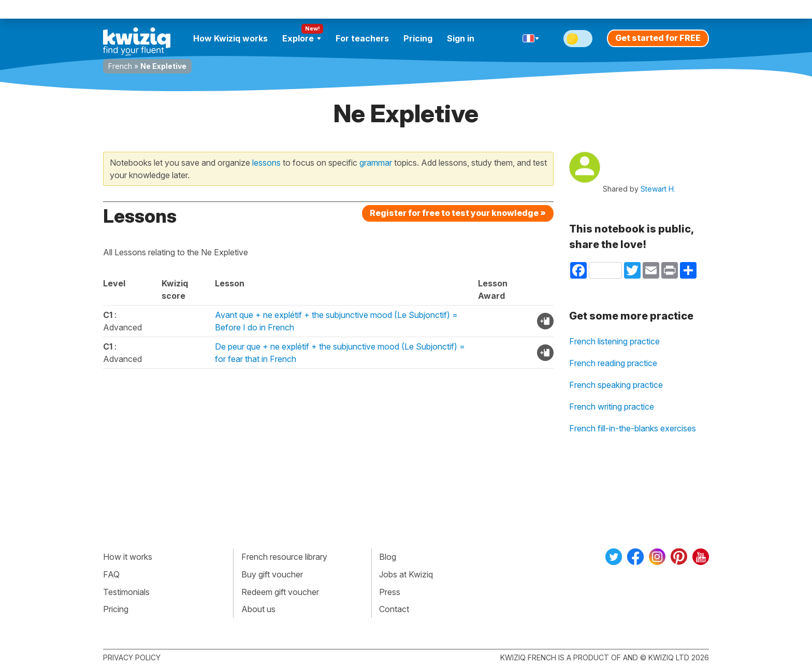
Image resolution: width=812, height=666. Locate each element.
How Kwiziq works (230, 38)
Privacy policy (132, 657)
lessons (266, 163)
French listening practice (614, 341)
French (120, 66)
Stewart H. (658, 189)
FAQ (111, 574)
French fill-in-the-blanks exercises (633, 428)
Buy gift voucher (272, 574)
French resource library (284, 557)
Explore (302, 38)
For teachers (362, 38)
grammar (376, 163)
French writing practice (612, 407)
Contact (394, 609)
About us (258, 609)
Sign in (461, 38)
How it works (128, 557)
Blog (388, 557)
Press (390, 592)
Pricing (418, 38)
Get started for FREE (658, 38)
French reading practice (613, 363)
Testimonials (126, 592)
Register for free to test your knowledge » (458, 213)
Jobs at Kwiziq (406, 574)
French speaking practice (616, 385)
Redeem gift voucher (280, 592)
